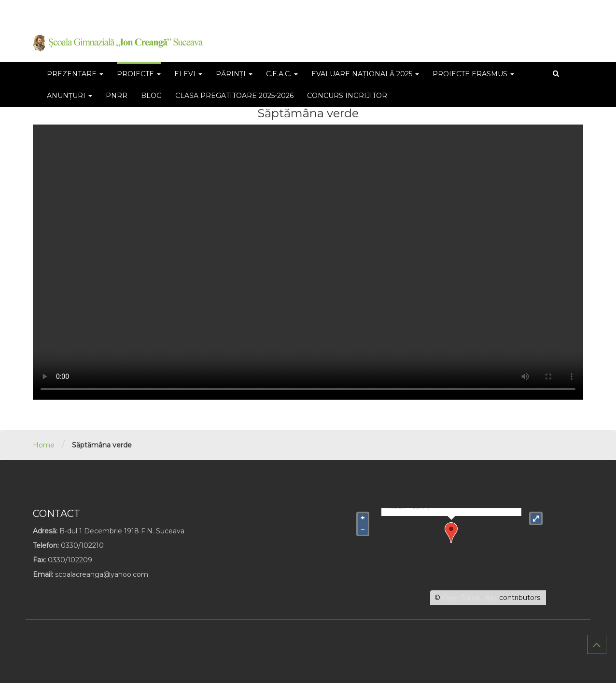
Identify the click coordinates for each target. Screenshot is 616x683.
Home (44, 445)
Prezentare (75, 74)
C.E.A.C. (282, 74)
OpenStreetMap (470, 598)
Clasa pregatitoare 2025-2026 (234, 96)
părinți (234, 74)
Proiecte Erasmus (473, 74)
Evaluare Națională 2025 (365, 74)
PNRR (117, 96)
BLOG (151, 96)
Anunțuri (70, 96)
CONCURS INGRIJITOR (347, 96)
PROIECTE (139, 74)
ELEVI (188, 74)
